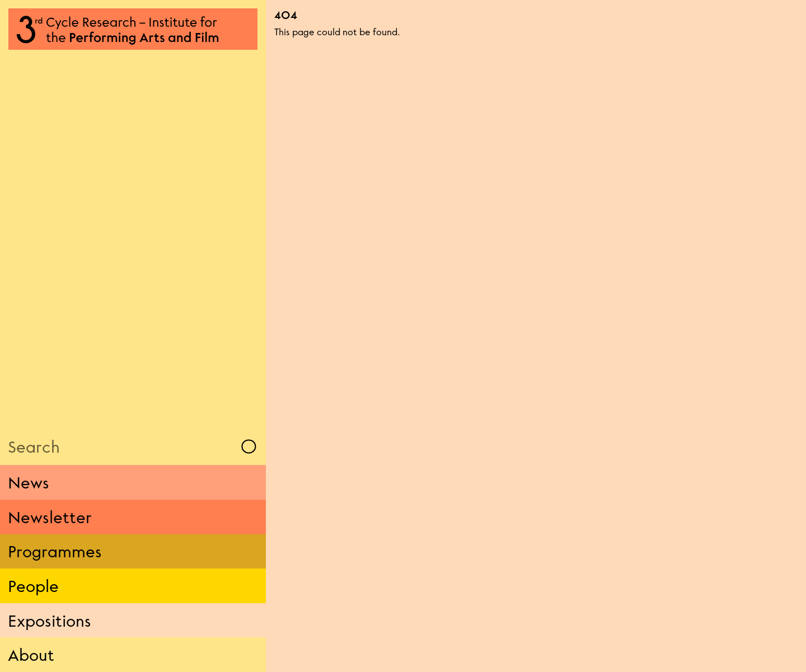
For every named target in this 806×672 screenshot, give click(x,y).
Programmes (55, 551)
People (33, 586)
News (29, 482)
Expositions (50, 621)
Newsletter (50, 517)
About (31, 655)
